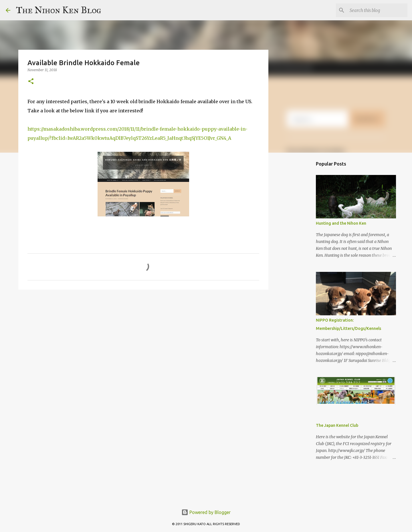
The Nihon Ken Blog (59, 10)
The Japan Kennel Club (337, 425)
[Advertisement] (298, 247)
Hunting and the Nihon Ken (341, 223)
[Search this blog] (377, 10)
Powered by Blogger (206, 512)
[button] (31, 82)
